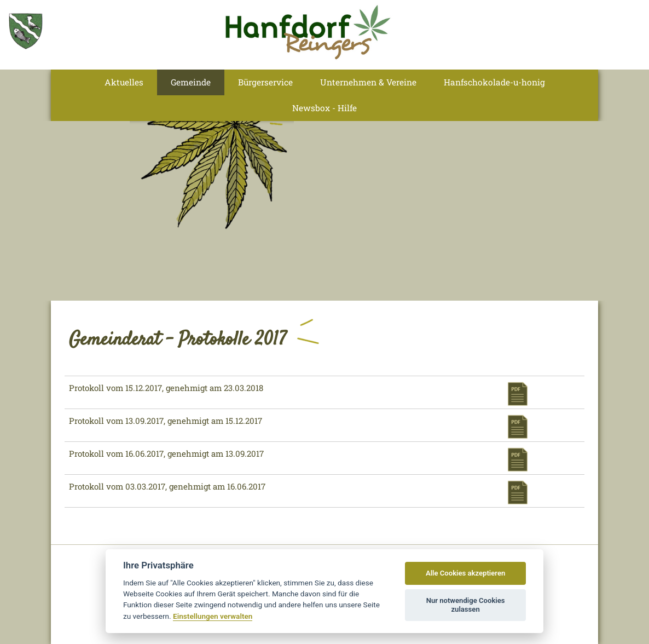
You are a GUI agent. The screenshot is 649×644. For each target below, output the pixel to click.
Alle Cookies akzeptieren (465, 573)
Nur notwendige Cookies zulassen (466, 605)
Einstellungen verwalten (213, 616)
